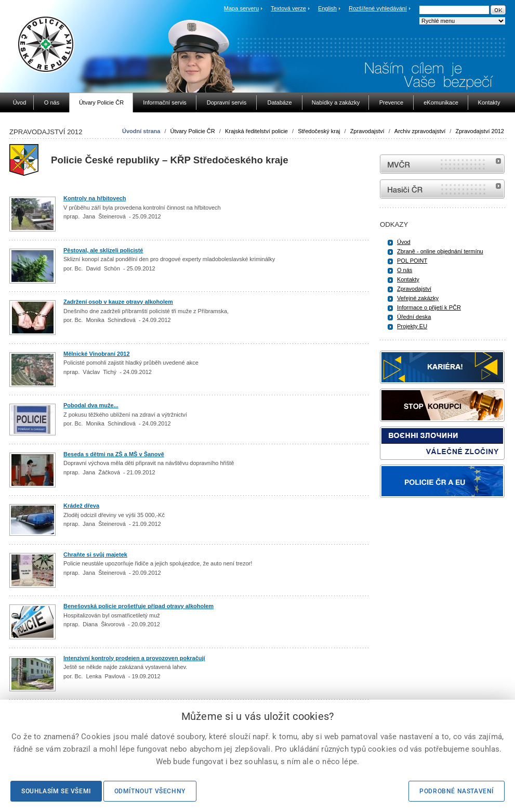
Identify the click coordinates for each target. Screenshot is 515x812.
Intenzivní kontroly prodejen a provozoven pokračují (134, 658)
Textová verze (288, 8)
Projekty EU (412, 326)
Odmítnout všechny (150, 791)
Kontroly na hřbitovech (95, 198)
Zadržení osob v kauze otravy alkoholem (118, 302)
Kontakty (408, 279)
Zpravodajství (367, 131)
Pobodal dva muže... (91, 405)
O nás (405, 270)
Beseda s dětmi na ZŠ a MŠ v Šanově (114, 454)
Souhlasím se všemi (56, 791)
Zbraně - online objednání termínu (440, 251)
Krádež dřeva (81, 506)
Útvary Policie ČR (193, 131)
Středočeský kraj (319, 131)
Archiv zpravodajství (420, 131)
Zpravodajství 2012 (480, 131)
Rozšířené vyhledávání (378, 8)
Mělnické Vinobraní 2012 (97, 354)
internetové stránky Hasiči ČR (442, 189)
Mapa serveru (241, 8)
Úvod (404, 242)
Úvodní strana (141, 131)
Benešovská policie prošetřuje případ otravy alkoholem (138, 606)
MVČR (442, 164)
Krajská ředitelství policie (256, 131)
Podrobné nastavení (457, 791)
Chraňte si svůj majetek (95, 555)
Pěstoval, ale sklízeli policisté (103, 250)
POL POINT (412, 261)
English (327, 8)
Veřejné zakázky (418, 298)
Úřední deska (414, 317)
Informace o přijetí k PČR (429, 307)
